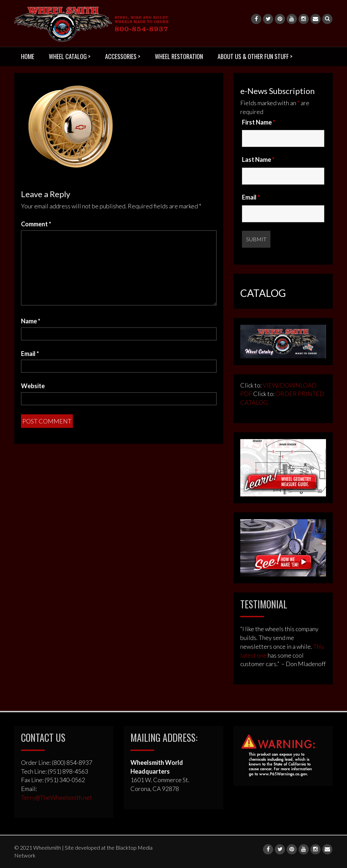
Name (31, 321)
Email (30, 354)
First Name (259, 122)
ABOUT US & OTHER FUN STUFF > (255, 56)
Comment (36, 224)
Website (33, 386)
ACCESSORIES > (123, 56)
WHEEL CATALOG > (70, 56)
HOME (28, 56)
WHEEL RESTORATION (179, 56)
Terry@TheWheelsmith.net (57, 797)
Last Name (258, 159)
